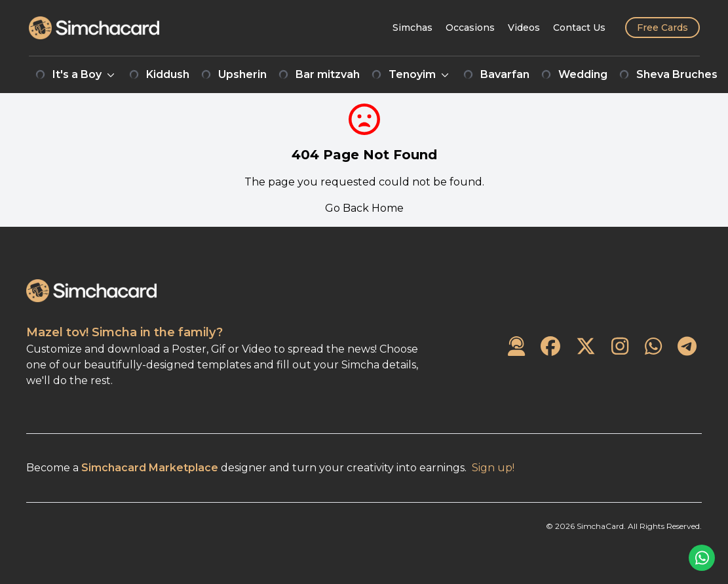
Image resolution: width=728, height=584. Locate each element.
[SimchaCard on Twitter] (586, 347)
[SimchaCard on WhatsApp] (653, 347)
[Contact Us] (579, 28)
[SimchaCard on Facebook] (550, 347)
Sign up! (493, 468)
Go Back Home (364, 208)
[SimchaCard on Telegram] (687, 347)
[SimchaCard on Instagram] (620, 347)
